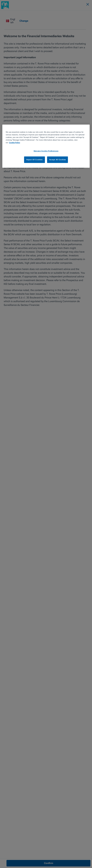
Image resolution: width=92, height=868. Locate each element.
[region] (46, 146)
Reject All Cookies (34, 160)
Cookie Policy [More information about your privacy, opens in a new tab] (15, 143)
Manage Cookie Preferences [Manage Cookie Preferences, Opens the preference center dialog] (46, 151)
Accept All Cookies (58, 160)
